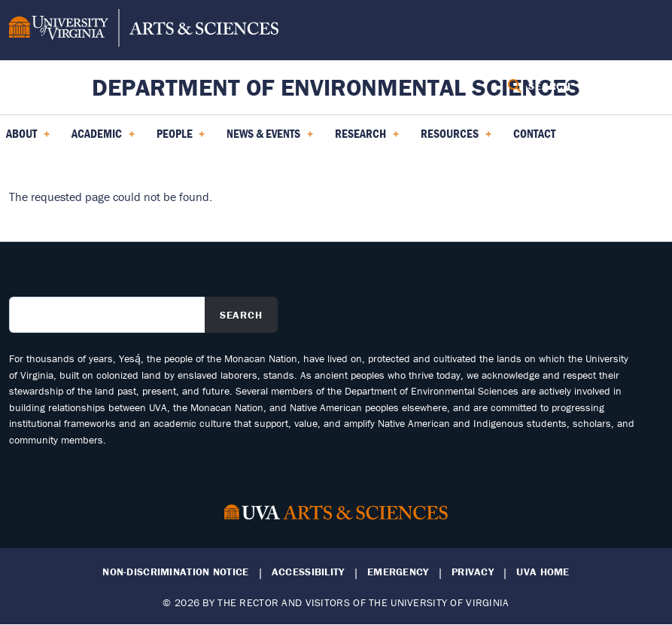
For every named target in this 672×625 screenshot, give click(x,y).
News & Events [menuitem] (270, 139)
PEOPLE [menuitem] (181, 139)
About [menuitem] (28, 139)
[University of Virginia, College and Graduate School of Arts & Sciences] (144, 30)
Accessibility (308, 572)
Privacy (473, 572)
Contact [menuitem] (534, 133)
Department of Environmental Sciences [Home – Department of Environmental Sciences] (336, 87)
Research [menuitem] (367, 139)
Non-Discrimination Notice (175, 572)
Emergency (398, 572)
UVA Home (543, 572)
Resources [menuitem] (456, 139)
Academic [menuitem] (103, 139)
